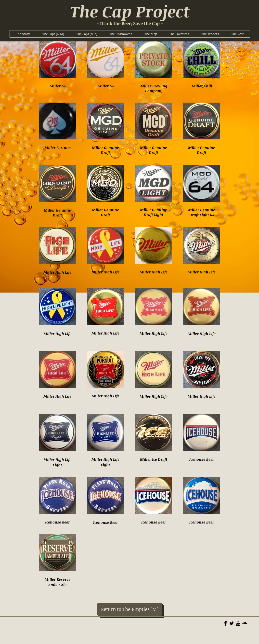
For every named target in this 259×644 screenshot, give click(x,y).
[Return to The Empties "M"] (130, 609)
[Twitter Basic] (232, 623)
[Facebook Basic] (225, 623)
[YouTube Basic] (238, 623)
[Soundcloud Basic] (244, 623)
